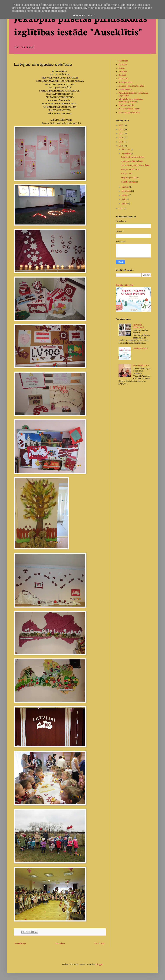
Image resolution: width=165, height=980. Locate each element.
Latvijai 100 (126, 174)
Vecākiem (123, 71)
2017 (122, 209)
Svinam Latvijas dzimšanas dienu (135, 165)
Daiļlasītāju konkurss (130, 178)
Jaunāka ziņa (20, 943)
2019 (122, 142)
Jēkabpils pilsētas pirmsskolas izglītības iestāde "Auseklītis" (81, 24)
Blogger (99, 964)
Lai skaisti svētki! (125, 285)
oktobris (125, 187)
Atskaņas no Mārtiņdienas (132, 161)
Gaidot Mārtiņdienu (129, 182)
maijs (124, 199)
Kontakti (122, 75)
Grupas (122, 68)
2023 (122, 125)
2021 (122, 134)
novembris (126, 154)
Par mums (123, 64)
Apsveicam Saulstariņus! (138, 326)
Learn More (78, 16)
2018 (122, 146)
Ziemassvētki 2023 (141, 365)
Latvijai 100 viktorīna (130, 169)
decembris (126, 149)
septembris (126, 191)
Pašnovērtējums (125, 89)
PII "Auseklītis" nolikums (129, 109)
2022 (122, 129)
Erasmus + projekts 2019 (129, 112)
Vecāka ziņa (99, 943)
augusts (125, 195)
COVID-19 (123, 79)
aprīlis (125, 203)
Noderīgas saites (125, 82)
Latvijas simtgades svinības (133, 157)
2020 (122, 138)
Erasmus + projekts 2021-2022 (131, 86)
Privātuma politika (126, 105)
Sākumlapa (60, 943)
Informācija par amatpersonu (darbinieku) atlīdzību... (131, 100)
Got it (91, 16)
